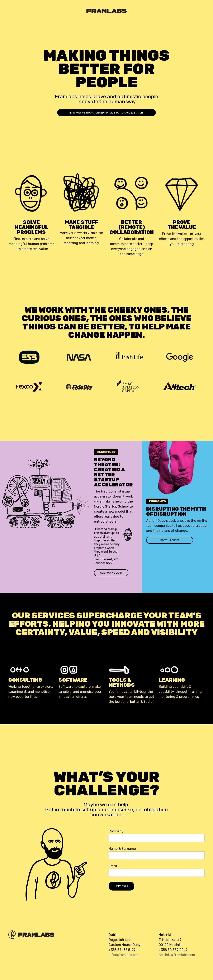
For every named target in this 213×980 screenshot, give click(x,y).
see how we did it (111, 573)
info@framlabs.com (124, 955)
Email (113, 866)
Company (116, 831)
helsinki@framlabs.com (177, 955)
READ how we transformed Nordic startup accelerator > (107, 113)
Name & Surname (122, 849)
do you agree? (170, 540)
